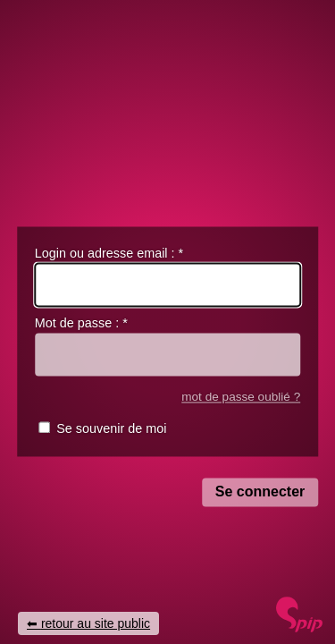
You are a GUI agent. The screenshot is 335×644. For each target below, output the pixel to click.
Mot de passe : (81, 324)
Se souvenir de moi (111, 429)
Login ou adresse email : (109, 253)
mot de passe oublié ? (241, 397)
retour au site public (96, 623)
